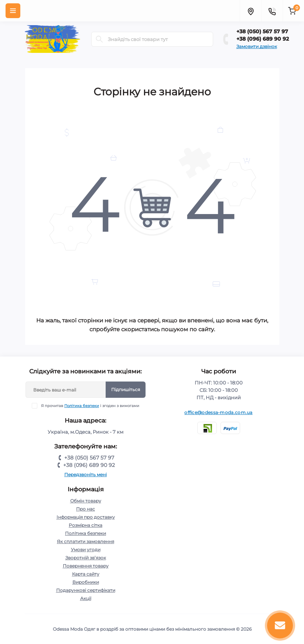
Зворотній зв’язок (86, 558)
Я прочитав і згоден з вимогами (90, 406)
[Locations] (250, 11)
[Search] (99, 39)
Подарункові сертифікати (86, 590)
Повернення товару (86, 566)
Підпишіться (126, 389)
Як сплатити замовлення (86, 541)
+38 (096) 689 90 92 (263, 39)
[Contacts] (272, 11)
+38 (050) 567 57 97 (262, 31)
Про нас (86, 509)
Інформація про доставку (86, 517)
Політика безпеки (82, 406)
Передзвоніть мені (86, 474)
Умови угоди (86, 550)
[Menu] (13, 11)
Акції (86, 598)
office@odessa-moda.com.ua (218, 412)
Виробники (86, 582)
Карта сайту (86, 574)
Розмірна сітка (86, 525)
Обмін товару (86, 501)
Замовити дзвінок (257, 46)
